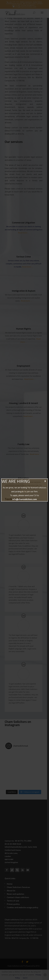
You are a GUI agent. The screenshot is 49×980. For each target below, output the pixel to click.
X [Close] (45, 481)
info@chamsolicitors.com (25, 499)
